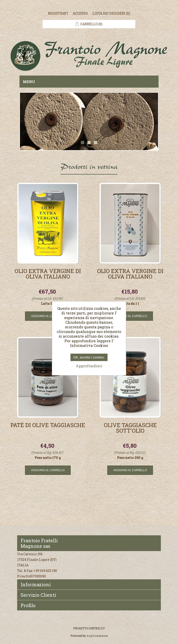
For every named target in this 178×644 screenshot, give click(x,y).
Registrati (58, 13)
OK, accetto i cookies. (89, 357)
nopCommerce (97, 636)
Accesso (80, 13)
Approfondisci (89, 366)
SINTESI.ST (97, 628)
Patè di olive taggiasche (48, 425)
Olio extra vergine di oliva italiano (48, 274)
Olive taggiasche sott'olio (130, 428)
